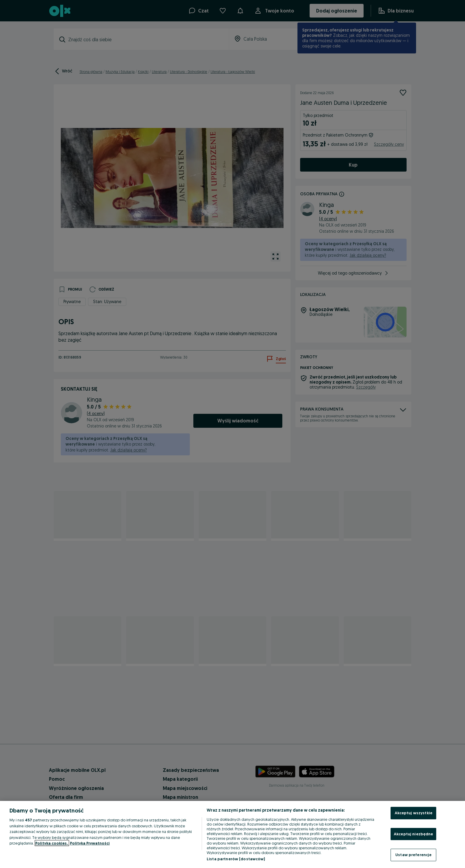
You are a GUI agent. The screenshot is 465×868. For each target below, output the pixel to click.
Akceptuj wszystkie (414, 813)
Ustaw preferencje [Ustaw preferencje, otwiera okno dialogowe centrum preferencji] (413, 855)
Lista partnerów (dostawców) (236, 859)
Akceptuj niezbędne (413, 834)
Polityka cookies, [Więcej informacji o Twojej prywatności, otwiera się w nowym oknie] (52, 843)
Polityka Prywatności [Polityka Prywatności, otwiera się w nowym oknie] (90, 843)
